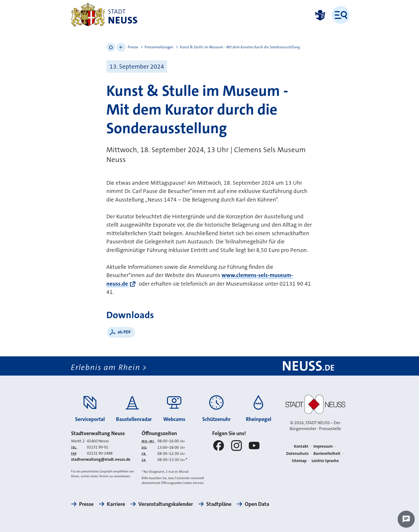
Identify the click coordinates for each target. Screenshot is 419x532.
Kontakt (301, 446)
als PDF (124, 332)
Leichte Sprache (325, 461)
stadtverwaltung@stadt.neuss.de (101, 460)
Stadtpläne (219, 504)
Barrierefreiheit (327, 454)
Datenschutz (297, 454)
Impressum (323, 446)
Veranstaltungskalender (166, 504)
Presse (133, 47)
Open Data (257, 504)
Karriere (116, 504)
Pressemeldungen (159, 47)
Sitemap (299, 461)
